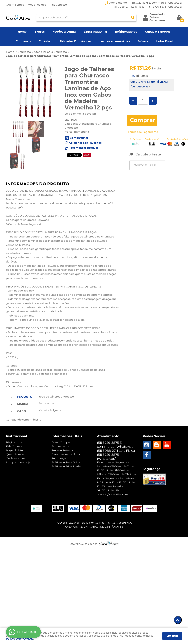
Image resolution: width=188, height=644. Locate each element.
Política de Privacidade (66, 467)
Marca (23, 404)
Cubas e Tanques (158, 32)
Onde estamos (15, 459)
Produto (25, 397)
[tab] (25, 397)
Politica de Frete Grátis (66, 463)
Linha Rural (164, 41)
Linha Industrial (95, 32)
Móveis (143, 41)
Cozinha (45, 41)
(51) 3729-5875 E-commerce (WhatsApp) (156, 3)
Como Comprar (62, 443)
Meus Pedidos (37, 5)
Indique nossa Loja (18, 463)
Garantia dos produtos (66, 455)
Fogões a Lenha (64, 32)
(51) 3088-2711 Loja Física (129, 7)
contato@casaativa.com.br (114, 495)
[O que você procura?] (133, 18)
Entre (153, 18)
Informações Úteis (67, 436)
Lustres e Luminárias (115, 41)
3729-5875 (165, 7)
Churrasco (23, 41)
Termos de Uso (61, 447)
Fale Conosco (58, 5)
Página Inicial (15, 443)
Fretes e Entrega (62, 451)
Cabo (22, 411)
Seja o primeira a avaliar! (80, 114)
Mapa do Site (14, 451)
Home (22, 32)
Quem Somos (15, 5)
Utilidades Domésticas (75, 41)
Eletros (40, 32)
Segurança (59, 459)
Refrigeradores (126, 32)
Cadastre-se (157, 21)
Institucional (16, 436)
